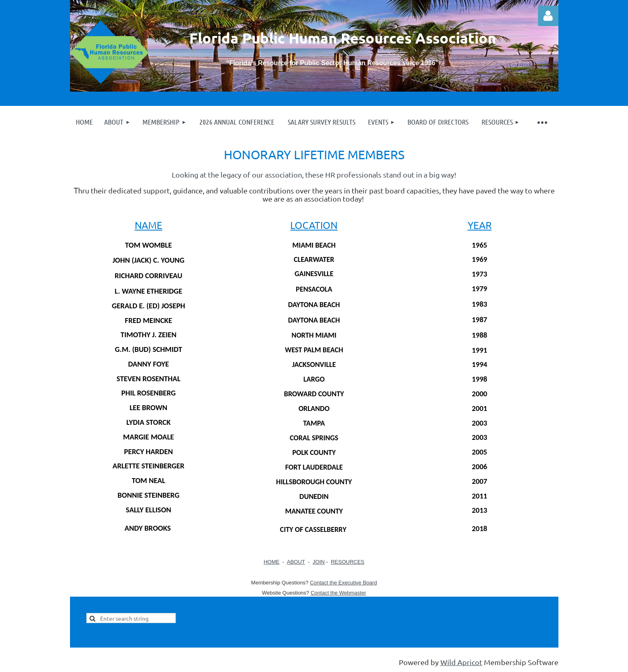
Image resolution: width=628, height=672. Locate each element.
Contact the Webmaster (338, 593)
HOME (272, 562)
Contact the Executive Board (343, 583)
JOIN (319, 562)
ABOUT (296, 562)
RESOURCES (348, 562)
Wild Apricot (461, 662)
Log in (548, 16)
